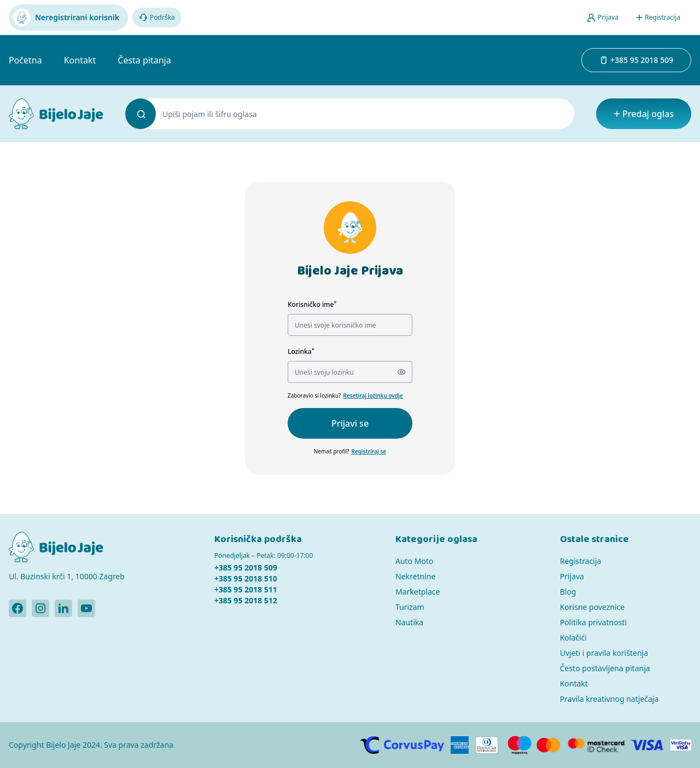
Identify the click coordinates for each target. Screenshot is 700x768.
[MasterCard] (549, 745)
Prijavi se (350, 423)
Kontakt (80, 60)
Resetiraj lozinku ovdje (373, 395)
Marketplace (418, 592)
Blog (568, 592)
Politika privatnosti (593, 622)
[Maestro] (519, 745)
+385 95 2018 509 (246, 568)
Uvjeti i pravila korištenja (604, 653)
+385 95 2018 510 (246, 578)
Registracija (581, 561)
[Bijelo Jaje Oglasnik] (56, 114)
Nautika (409, 622)
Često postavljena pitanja (605, 668)
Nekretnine (415, 576)
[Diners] (487, 745)
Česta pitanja (144, 60)
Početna (25, 60)
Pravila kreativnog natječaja (609, 699)
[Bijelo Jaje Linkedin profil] (63, 608)
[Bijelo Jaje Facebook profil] (17, 608)
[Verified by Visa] (681, 745)
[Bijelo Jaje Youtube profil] (86, 608)
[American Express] (459, 745)
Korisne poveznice (593, 607)
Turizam (410, 607)
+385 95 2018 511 (246, 589)
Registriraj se (369, 451)
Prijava (572, 576)
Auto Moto (414, 561)
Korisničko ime (312, 304)
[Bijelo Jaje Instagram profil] (40, 608)
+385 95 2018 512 (246, 600)
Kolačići (573, 638)
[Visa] (647, 745)
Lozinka (301, 351)
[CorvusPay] (402, 745)
